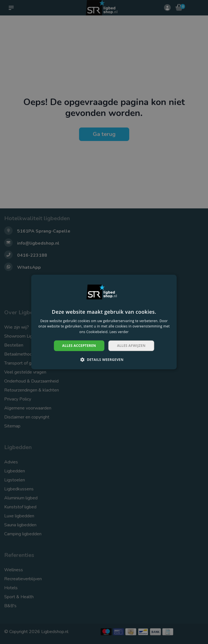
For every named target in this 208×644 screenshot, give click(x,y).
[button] (104, 359)
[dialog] (104, 322)
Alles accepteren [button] (79, 346)
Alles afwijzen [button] (131, 346)
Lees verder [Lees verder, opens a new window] (119, 332)
